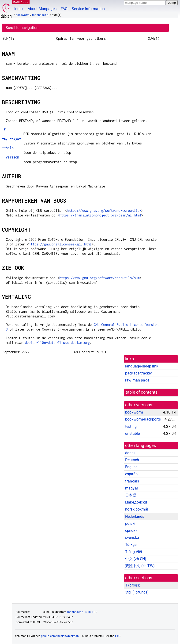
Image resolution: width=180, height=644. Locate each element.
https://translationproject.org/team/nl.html (100, 215)
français (132, 481)
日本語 (131, 495)
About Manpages (42, 9)
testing (131, 426)
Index (19, 9)
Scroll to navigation (22, 28)
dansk (130, 453)
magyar (132, 488)
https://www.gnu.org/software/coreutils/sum (99, 278)
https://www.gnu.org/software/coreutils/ (104, 210)
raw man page (137, 380)
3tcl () (137, 592)
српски (131, 531)
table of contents (142, 392)
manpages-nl (41, 15)
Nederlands (135, 516)
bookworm (23, 15)
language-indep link (142, 366)
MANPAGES (21, 2)
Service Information (88, 9)
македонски (136, 502)
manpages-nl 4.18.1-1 (81, 612)
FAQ (64, 9)
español (132, 474)
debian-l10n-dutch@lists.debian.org (57, 343)
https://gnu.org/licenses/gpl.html (60, 244)
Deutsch (132, 460)
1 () (133, 585)
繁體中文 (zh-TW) (140, 566)
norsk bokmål (137, 509)
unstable (132, 434)
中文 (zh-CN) (136, 559)
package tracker (139, 373)
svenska (132, 538)
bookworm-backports (143, 419)
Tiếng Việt (134, 552)
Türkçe (131, 545)
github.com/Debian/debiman (60, 636)
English (131, 467)
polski (130, 523)
